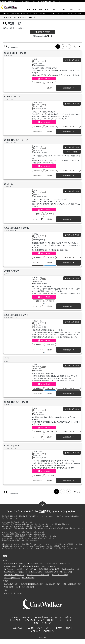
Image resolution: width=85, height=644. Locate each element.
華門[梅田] (33, 574)
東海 (35, 10)
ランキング (33, 14)
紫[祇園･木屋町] (8, 592)
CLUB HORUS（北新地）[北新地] (49, 574)
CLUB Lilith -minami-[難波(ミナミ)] (38, 580)
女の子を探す (15, 14)
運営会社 (69, 633)
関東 (28, 10)
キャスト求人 (63, 9)
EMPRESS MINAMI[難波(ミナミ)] (14, 580)
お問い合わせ (18, 633)
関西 (41, 10)
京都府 (5, 586)
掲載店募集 (30, 633)
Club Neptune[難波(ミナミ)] (71, 574)
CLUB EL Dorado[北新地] (60, 580)
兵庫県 (5, 595)
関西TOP (58, 622)
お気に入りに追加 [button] (72, 60)
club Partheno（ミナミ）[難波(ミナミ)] (16, 574)
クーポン (61, 14)
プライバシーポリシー (45, 633)
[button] (44, 79)
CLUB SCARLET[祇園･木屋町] (72, 589)
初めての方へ (26, 622)
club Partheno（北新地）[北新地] (29, 571)
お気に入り (80, 9)
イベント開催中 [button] (72, 153)
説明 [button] (44, 61)
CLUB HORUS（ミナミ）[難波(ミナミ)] (58, 568)
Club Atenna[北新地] (35, 577)
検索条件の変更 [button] (42, 32)
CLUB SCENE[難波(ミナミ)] (50, 571)
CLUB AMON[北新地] (51, 577)
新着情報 (42, 14)
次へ (77, 46)
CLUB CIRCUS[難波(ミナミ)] (34, 568)
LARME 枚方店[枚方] (29, 582)
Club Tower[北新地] (10, 571)
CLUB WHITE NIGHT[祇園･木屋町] (32, 589)
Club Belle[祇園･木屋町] (53, 589)
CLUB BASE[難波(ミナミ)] (12, 582)
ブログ (70, 14)
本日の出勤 (24, 14)
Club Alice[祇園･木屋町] (11, 589)
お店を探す (6, 14)
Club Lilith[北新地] (66, 577)
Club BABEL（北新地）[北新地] (13, 568)
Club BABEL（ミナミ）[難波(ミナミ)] (15, 577)
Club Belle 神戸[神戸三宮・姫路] (14, 598)
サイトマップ (35, 636)
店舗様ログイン (49, 636)
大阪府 (5, 565)
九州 (47, 10)
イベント (52, 14)
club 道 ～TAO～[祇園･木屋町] (25, 592)
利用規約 (59, 633)
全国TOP (55, 9)
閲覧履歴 (72, 9)
